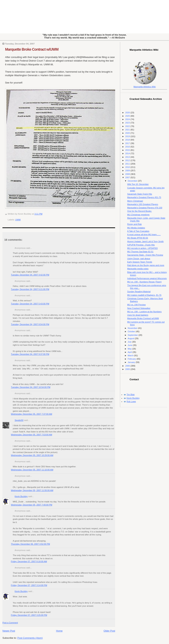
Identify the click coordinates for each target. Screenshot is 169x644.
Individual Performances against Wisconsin (147, 278)
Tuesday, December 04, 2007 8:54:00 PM (30, 324)
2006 (128, 366)
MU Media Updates (136, 228)
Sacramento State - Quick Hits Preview (145, 255)
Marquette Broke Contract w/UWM (32, 49)
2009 (128, 171)
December (133, 181)
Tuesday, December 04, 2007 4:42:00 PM (30, 275)
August (131, 338)
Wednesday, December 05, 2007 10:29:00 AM (32, 455)
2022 (128, 126)
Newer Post (9, 631)
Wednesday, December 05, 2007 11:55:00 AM (32, 490)
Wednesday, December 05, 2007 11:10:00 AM (32, 470)
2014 (128, 153)
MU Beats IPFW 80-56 (138, 238)
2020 (128, 133)
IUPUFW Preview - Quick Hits (141, 245)
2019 (128, 136)
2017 (128, 143)
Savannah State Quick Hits (140, 194)
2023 (128, 123)
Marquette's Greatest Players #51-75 (144, 197)
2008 (128, 174)
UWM (18, 220)
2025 (128, 116)
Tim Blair (131, 395)
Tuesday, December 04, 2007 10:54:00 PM (31, 387)
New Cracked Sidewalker (139, 308)
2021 (128, 130)
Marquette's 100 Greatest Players (143, 204)
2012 (128, 160)
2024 (128, 119)
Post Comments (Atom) (30, 638)
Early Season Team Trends (140, 262)
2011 (128, 164)
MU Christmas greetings (138, 215)
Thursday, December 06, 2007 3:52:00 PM (30, 544)
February (132, 359)
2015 (128, 150)
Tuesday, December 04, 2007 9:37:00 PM (30, 354)
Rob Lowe (131, 401)
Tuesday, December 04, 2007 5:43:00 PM (30, 304)
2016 (128, 147)
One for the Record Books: (140, 211)
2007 (128, 177)
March (131, 355)
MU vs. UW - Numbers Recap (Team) (144, 282)
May (130, 349)
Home (59, 631)
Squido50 (19, 420)
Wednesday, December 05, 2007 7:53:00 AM (31, 435)
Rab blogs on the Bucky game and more (146, 265)
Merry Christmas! (135, 201)
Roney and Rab (135, 224)
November (133, 328)
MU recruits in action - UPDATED (143, 248)
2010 (128, 167)
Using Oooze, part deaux (139, 259)
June (130, 345)
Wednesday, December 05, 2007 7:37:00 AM (31, 414)
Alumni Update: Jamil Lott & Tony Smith (146, 241)
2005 (128, 369)
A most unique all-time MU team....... (144, 234)
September (133, 335)
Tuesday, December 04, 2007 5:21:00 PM (30, 289)
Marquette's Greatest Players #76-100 (145, 208)
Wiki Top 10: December (138, 184)
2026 (128, 113)
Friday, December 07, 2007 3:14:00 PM (29, 585)
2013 (128, 157)
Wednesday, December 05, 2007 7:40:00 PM (32, 505)
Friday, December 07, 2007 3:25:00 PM (29, 615)
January (132, 362)
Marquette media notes (138, 269)
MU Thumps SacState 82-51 (140, 252)
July (130, 342)
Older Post (109, 631)
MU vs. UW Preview (137, 305)
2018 (128, 140)
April (130, 352)
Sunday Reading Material (139, 292)
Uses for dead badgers (138, 315)
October (132, 331)
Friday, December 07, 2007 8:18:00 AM (29, 561)
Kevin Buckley (21, 496)
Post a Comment (10, 623)
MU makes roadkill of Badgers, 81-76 (144, 295)
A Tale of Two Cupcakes (138, 231)
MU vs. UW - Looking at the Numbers (144, 312)
